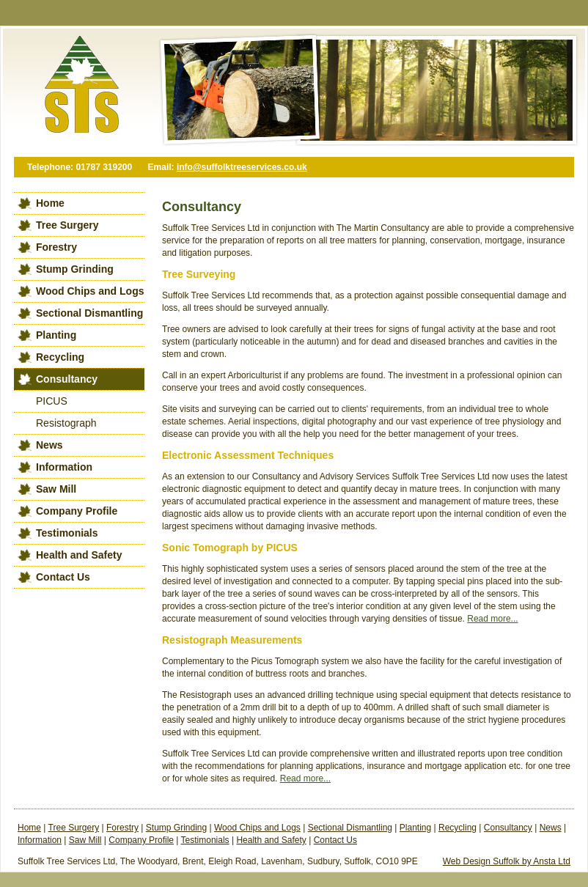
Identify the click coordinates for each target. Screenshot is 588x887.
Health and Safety (79, 555)
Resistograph (66, 423)
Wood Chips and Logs (90, 291)
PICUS (52, 401)
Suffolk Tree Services (76, 92)
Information (64, 467)
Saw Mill (56, 489)
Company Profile (77, 511)
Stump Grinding (75, 269)
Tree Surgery (67, 225)
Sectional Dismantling (89, 313)
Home (50, 203)
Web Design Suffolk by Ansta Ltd (507, 861)
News (49, 445)
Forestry (56, 247)
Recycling (60, 357)
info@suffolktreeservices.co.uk (242, 167)
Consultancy (67, 379)
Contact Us (63, 577)
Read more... (492, 619)
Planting (56, 335)
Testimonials (67, 533)
